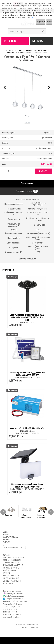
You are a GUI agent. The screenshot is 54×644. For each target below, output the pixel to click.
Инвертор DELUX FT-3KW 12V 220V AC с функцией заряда (27, 430)
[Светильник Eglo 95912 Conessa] (27, 88)
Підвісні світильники (40, 50)
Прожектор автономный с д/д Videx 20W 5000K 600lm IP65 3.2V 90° (27, 374)
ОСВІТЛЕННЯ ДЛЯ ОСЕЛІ (22, 50)
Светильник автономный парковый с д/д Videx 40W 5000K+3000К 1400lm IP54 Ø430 (27, 317)
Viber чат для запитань (14, 593)
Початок (9, 50)
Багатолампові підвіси (15, 52)
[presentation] (5, 88)
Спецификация (27, 183)
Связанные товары (27, 191)
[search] (43, 32)
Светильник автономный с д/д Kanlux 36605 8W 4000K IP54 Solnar (27, 485)
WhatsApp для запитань (14, 596)
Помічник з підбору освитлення (15, 601)
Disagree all (41, 22)
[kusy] (8, 171)
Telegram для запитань (15, 599)
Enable (49, 22)
